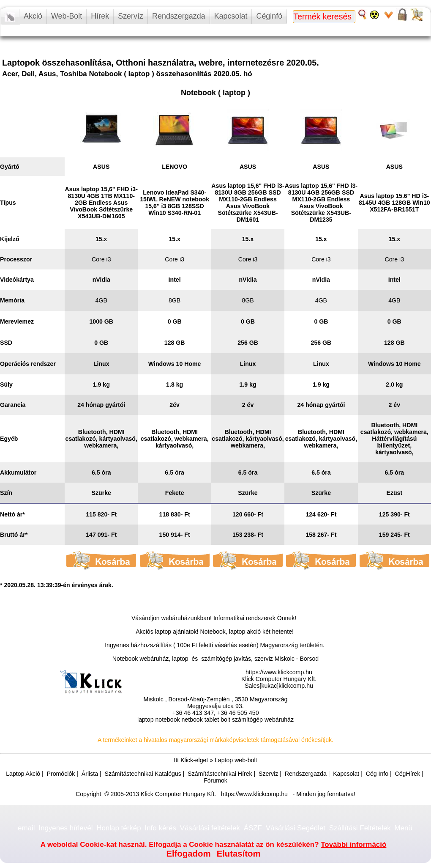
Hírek (100, 16)
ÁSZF (253, 828)
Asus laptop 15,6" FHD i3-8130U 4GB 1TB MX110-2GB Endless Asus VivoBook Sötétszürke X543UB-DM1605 (101, 203)
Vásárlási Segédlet (296, 828)
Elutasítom (239, 854)
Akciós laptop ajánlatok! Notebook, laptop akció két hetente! (215, 632)
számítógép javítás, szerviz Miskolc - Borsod (260, 659)
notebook (167, 720)
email (26, 828)
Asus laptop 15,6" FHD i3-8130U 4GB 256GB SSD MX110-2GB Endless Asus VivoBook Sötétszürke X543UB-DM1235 (321, 203)
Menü (404, 828)
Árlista (90, 774)
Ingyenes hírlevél (65, 828)
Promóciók (61, 774)
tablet (212, 720)
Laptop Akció (23, 774)
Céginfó (269, 16)
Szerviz (268, 774)
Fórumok (215, 780)
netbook (192, 720)
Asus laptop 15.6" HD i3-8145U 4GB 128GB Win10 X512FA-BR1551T (394, 203)
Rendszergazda (179, 16)
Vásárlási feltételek (210, 828)
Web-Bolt (67, 16)
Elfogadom (188, 854)
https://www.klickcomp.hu (279, 672)
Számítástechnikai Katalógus (143, 774)
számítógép (247, 720)
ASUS (101, 167)
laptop (146, 720)
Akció (33, 16)
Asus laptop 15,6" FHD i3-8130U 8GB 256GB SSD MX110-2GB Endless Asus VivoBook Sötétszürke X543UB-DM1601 (248, 203)
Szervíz (131, 16)
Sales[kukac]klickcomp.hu (279, 686)
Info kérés (160, 828)
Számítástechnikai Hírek (220, 774)
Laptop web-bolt (236, 760)
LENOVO (175, 167)
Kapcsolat (231, 16)
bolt (225, 720)
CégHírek (408, 774)
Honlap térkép (119, 828)
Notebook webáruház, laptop (150, 659)
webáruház (176, 618)
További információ (353, 845)
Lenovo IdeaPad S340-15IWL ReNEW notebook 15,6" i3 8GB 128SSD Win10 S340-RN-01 (175, 203)
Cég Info (377, 774)
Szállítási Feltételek (360, 828)
